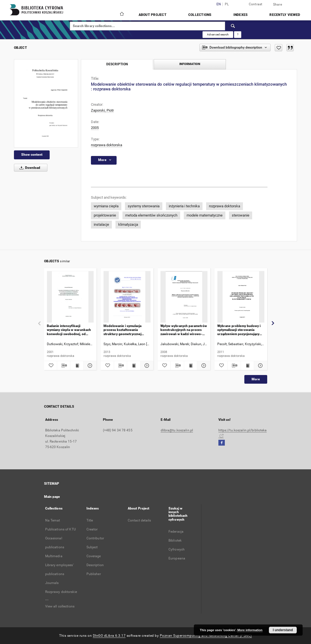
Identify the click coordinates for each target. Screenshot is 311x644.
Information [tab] (190, 64)
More (256, 379)
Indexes (241, 15)
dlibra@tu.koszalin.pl (177, 430)
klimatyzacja (128, 224)
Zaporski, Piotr (102, 110)
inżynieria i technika (184, 206)
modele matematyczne (205, 215)
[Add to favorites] (279, 48)
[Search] (233, 26)
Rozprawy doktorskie (61, 592)
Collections (200, 15)
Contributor (95, 538)
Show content (32, 155)
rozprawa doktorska (107, 145)
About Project (153, 15)
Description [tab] (117, 64)
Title (90, 520)
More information (250, 630)
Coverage (94, 556)
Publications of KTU (61, 529)
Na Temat (53, 520)
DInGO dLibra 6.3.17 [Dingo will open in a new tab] (109, 636)
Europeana (177, 558)
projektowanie (105, 215)
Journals (52, 583)
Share (278, 4)
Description (95, 565)
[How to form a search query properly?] (238, 35)
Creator (92, 529)
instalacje (101, 224)
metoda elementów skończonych (151, 215)
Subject (92, 547)
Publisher (94, 574)
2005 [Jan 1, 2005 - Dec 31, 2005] (95, 128)
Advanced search (218, 34)
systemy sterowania (144, 206)
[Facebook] (222, 443)
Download (29, 168)
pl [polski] (227, 4)
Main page (52, 497)
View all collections (60, 606)
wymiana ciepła (106, 206)
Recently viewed (285, 15)
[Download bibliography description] (64, 366)
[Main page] (121, 15)
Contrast (256, 4)
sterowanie (241, 215)
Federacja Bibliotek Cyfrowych (177, 540)
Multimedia (54, 556)
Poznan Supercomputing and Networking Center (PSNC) (206, 636)
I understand (283, 630)
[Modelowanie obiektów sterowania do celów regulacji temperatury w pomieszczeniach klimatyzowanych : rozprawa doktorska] (46, 103)
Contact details (139, 520)
